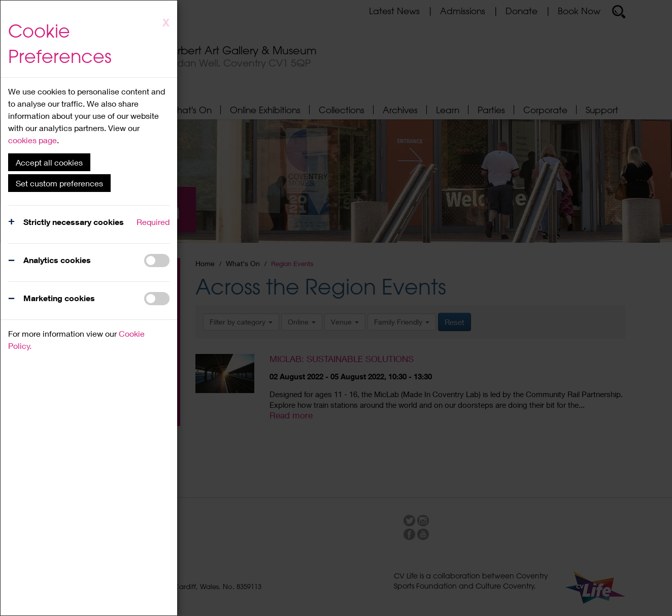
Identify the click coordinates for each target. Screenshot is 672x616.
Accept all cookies (49, 162)
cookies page (32, 140)
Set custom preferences (59, 183)
